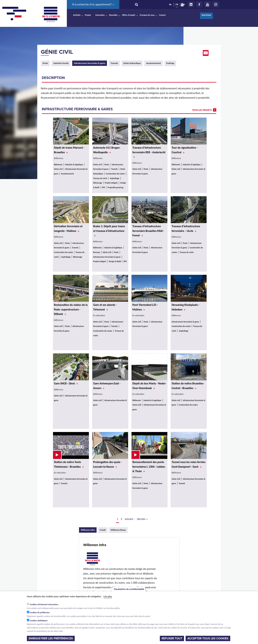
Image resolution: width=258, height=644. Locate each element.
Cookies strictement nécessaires (44, 604)
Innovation (100, 15)
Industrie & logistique (74, 165)
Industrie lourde (61, 63)
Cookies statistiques (39, 621)
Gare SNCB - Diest (66, 383)
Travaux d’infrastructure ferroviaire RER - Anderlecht (149, 152)
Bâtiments (58, 165)
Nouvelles (113, 15)
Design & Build (115, 261)
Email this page (206, 53)
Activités (77, 15)
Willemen (51, 15)
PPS (103, 187)
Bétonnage (98, 183)
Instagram (216, 4)
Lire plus (108, 596)
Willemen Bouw (118, 530)
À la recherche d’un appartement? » (93, 4)
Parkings (170, 63)
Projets (88, 15)
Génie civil (57, 52)
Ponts (45, 63)
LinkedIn (191, 4)
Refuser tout (172, 638)
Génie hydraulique (132, 63)
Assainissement (154, 63)
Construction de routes (115, 174)
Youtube (207, 4)
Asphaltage (114, 178)
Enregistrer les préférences (51, 638)
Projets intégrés (111, 183)
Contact (162, 15)
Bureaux (97, 252)
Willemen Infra (89, 530)
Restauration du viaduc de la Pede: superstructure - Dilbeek (71, 309)
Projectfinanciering (115, 187)
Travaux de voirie (100, 178)
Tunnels (114, 63)
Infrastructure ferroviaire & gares (107, 257)
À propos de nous (147, 15)
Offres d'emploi (129, 15)
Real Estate (206, 15)
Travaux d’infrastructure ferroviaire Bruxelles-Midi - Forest (148, 231)
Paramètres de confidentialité (129, 589)
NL (170, 4)
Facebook (199, 4)
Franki (103, 530)
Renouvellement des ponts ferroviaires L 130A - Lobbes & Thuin (149, 467)
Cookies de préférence (40, 612)
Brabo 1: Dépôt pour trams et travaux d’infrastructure (109, 231)
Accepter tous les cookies (208, 638)
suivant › (130, 519)
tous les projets (202, 110)
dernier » (142, 519)
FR (177, 4)
